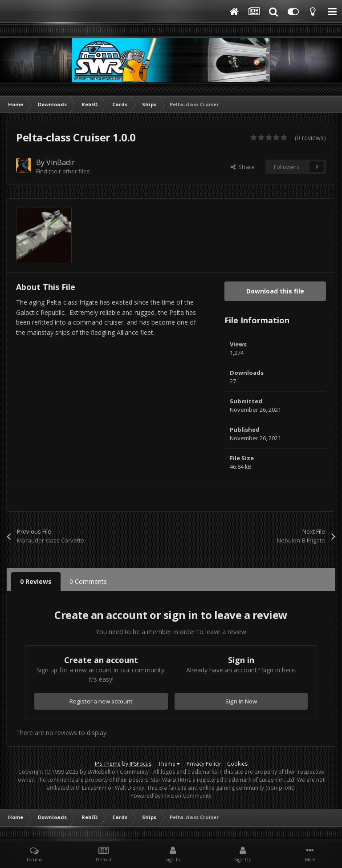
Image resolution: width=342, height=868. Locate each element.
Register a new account (101, 701)
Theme (169, 764)
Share (243, 167)
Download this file (275, 291)
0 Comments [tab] (88, 581)
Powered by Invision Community (171, 796)
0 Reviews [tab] (36, 581)
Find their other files (63, 171)
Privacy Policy (204, 764)
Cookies (237, 764)
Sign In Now (241, 701)
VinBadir (61, 162)
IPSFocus (140, 764)
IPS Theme (108, 764)
